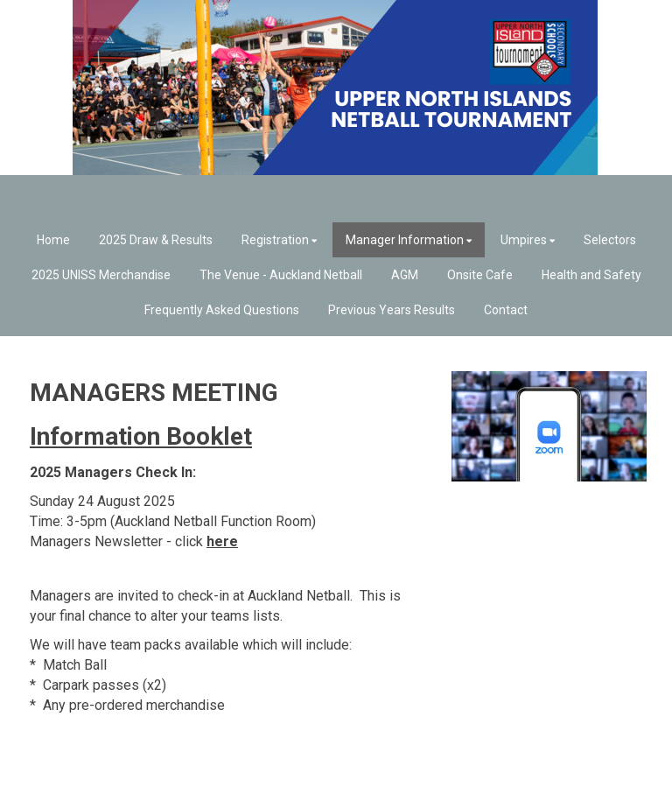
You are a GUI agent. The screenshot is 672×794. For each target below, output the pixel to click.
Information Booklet (141, 436)
